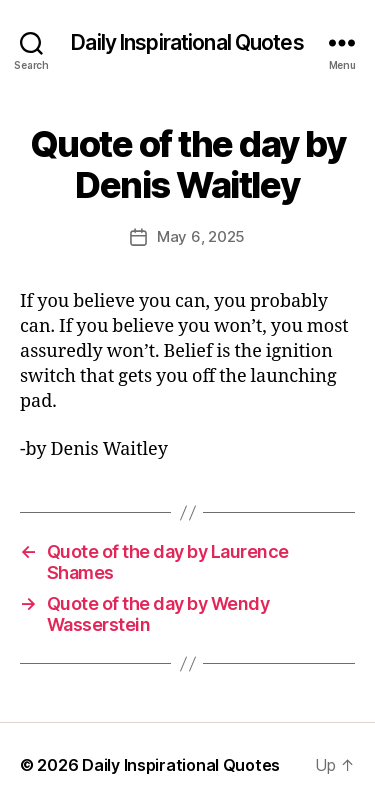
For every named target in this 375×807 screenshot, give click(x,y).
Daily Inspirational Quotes (187, 42)
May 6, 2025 (201, 236)
